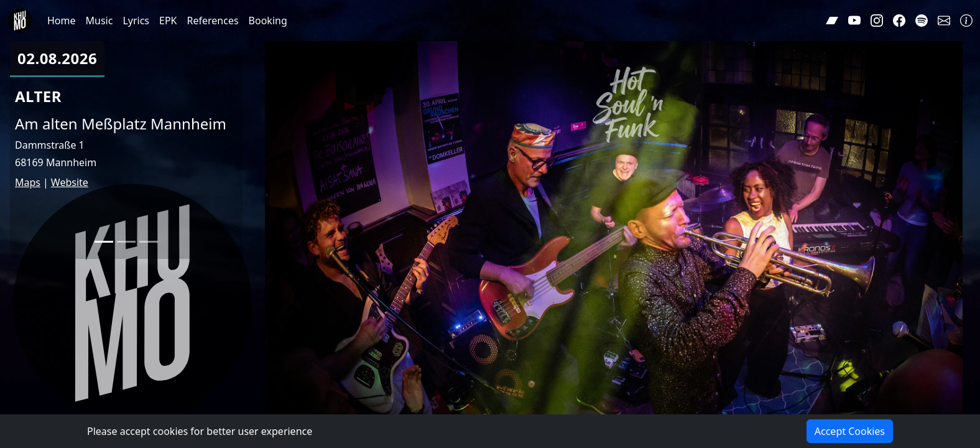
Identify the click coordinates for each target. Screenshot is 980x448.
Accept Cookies (850, 431)
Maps (28, 182)
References (213, 21)
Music (99, 21)
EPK (168, 21)
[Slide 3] (149, 242)
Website (70, 182)
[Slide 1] (104, 242)
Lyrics (136, 21)
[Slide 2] (126, 242)
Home (62, 21)
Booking (268, 21)
